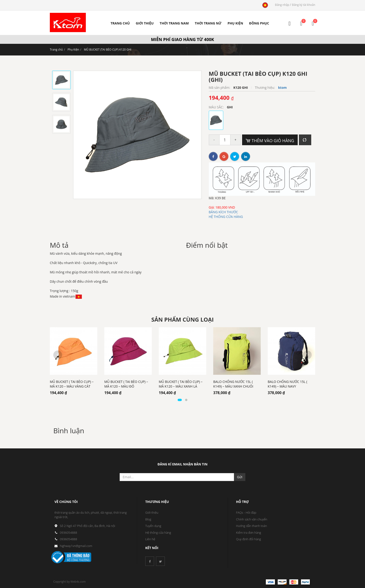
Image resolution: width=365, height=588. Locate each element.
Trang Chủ (120, 23)
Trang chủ (56, 50)
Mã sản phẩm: (220, 88)
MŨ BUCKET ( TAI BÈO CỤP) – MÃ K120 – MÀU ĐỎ (126, 384)
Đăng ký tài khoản (304, 5)
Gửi (240, 477)
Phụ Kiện (73, 50)
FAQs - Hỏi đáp (246, 512)
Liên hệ (150, 539)
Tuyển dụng (153, 526)
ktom (282, 88)
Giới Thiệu (145, 23)
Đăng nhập (282, 5)
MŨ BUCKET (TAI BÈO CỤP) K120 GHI (108, 50)
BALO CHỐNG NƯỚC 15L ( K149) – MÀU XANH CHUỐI (233, 384)
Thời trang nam (174, 23)
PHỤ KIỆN (235, 23)
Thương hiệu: (265, 88)
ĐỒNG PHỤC (259, 23)
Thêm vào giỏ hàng (270, 141)
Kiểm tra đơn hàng (249, 533)
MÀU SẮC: (217, 107)
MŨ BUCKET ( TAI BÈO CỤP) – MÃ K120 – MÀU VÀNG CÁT (72, 384)
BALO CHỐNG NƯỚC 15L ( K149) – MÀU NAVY (287, 384)
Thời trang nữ (208, 23)
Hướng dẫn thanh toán (252, 526)
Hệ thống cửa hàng (158, 533)
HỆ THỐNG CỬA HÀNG (226, 217)
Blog (148, 519)
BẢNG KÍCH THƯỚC (223, 212)
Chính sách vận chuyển (252, 519)
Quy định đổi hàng (248, 539)
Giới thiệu (152, 512)
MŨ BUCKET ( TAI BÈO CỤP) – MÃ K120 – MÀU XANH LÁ (181, 384)
